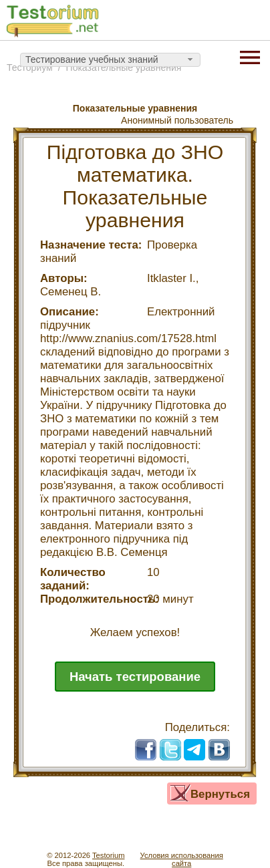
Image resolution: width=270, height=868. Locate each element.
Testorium (109, 855)
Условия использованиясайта (182, 859)
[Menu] (250, 56)
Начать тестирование (135, 677)
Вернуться (220, 794)
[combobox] (110, 60)
